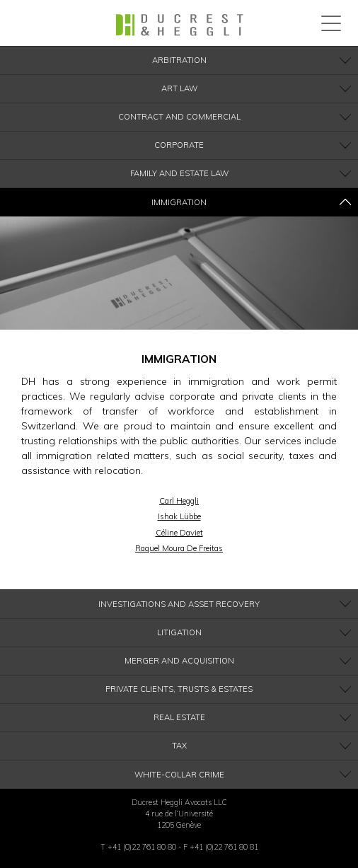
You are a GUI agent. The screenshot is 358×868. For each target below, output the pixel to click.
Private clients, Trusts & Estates (179, 689)
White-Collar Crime (179, 775)
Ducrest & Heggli (179, 25)
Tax (179, 746)
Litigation (179, 632)
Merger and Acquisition (179, 661)
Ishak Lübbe (179, 516)
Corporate (179, 145)
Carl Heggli (179, 501)
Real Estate (179, 717)
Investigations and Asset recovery (179, 604)
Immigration (179, 202)
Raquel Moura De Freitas (179, 548)
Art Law (179, 88)
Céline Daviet (179, 533)
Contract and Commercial (179, 117)
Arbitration (179, 60)
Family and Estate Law (179, 173)
